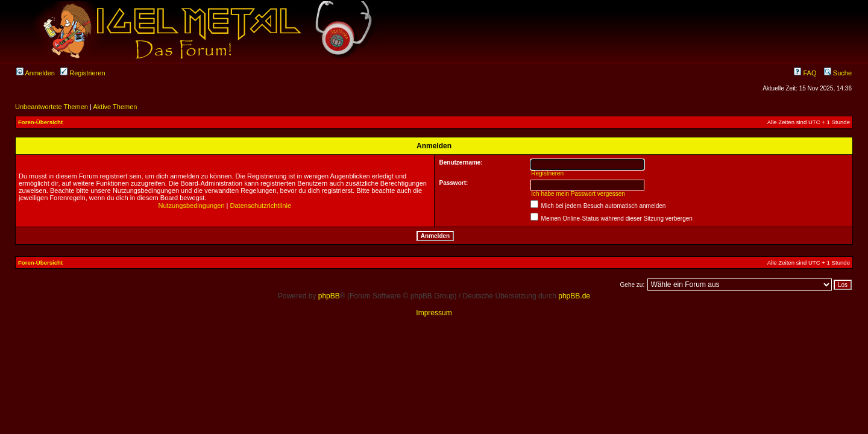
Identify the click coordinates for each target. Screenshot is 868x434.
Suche (838, 73)
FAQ (805, 73)
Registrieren (83, 73)
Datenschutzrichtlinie (261, 206)
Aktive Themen (115, 107)
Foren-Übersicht (40, 122)
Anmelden (36, 73)
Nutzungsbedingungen (191, 206)
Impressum (434, 313)
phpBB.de (574, 296)
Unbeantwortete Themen (52, 107)
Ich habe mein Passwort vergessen (578, 194)
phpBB (329, 296)
